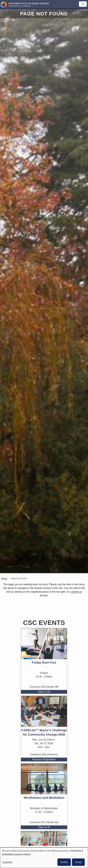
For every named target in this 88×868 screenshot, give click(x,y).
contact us (76, 592)
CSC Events (44, 636)
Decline (64, 862)
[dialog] (44, 858)
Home (4, 578)
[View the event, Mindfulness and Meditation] (44, 792)
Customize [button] (7, 862)
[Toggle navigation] (83, 4)
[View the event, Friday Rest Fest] (44, 657)
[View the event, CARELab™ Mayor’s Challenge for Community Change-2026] (44, 725)
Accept (78, 862)
